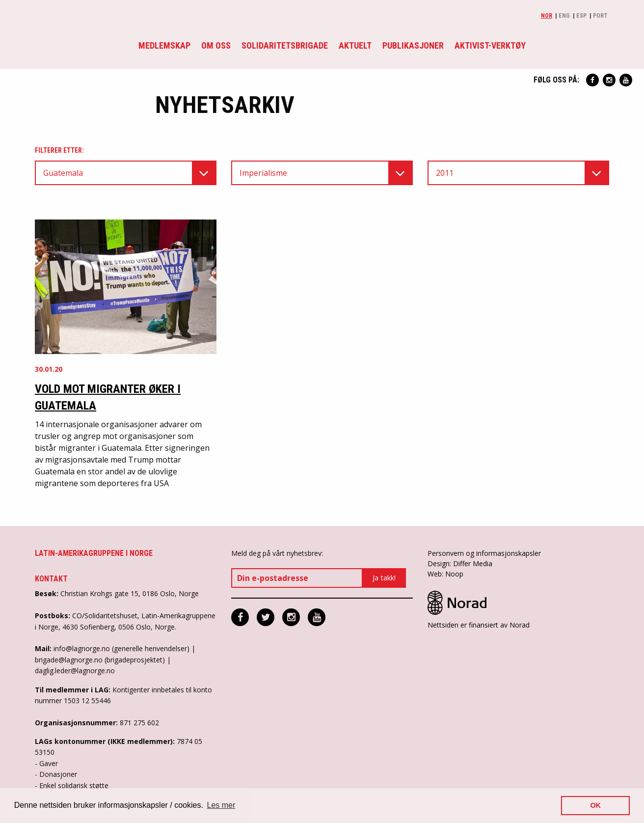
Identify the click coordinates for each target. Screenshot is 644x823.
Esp (581, 16)
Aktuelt (355, 45)
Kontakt (51, 579)
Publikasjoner (413, 45)
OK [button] (595, 805)
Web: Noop (445, 574)
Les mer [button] (221, 805)
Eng (564, 16)
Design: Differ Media (460, 563)
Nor (547, 16)
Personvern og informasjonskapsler (484, 553)
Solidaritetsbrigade (285, 45)
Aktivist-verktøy (490, 45)
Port (600, 16)
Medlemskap (164, 45)
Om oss (216, 45)
